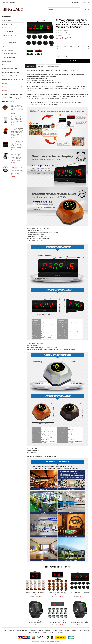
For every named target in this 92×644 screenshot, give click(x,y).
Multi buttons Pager (8, 32)
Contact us (53, 632)
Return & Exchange (44, 631)
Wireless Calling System (9, 69)
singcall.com (46, 642)
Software (5, 65)
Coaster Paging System (9, 58)
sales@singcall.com (11, 2)
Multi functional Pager (9, 54)
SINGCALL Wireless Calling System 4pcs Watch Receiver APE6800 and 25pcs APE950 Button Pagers (80, 623)
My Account (76, 2)
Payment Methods (21, 631)
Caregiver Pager (7, 39)
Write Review (69, 35)
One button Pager (8, 28)
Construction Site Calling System (12, 98)
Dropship (61, 632)
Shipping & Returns (53, 66)
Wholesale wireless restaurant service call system (45, 71)
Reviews (41, 66)
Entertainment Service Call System (13, 94)
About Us (11, 631)
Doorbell (5, 46)
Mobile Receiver (7, 24)
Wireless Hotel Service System (11, 76)
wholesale (44, 632)
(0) (64, 35)
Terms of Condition (71, 631)
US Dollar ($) (86, 2)
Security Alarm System (9, 43)
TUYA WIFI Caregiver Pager (10, 35)
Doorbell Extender (7, 50)
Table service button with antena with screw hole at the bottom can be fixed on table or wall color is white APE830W (17, 157)
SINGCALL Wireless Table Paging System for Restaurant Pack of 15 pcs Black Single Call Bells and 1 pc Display (17, 144)
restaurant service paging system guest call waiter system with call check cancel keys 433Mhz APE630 (17, 108)
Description (31, 66)
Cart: (86, 9)
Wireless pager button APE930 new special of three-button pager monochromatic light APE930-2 (17, 120)
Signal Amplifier (7, 61)
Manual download (84, 631)
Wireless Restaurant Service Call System (45, 17)
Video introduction (34, 632)
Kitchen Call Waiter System (10, 72)
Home (31, 17)
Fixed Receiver (6, 21)
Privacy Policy (33, 631)
